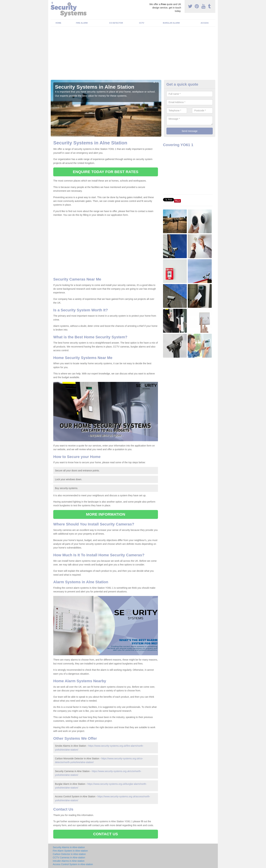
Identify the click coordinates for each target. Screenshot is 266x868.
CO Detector (116, 23)
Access (205, 23)
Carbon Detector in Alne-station (69, 854)
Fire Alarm (82, 23)
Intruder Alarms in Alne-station (69, 861)
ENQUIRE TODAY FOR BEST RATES (106, 172)
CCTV (142, 23)
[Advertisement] (133, 54)
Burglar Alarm (171, 23)
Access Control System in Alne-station (73, 864)
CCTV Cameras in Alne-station (69, 857)
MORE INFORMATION (106, 514)
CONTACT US (106, 834)
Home (59, 23)
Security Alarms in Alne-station (69, 847)
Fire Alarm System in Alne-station (70, 851)
